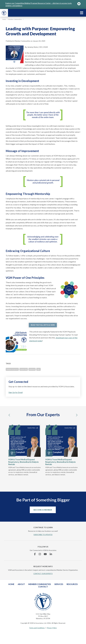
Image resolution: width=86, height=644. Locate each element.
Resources (72, 584)
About (21, 584)
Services (59, 584)
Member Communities (40, 584)
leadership (24, 369)
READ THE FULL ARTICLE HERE (43, 325)
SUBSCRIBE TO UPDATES (43, 535)
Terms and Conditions (37, 628)
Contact (43, 587)
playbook (32, 369)
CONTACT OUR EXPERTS (43, 574)
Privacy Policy (52, 628)
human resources (12, 369)
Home (11, 584)
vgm (38, 369)
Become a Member (43, 510)
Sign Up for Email (16, 392)
